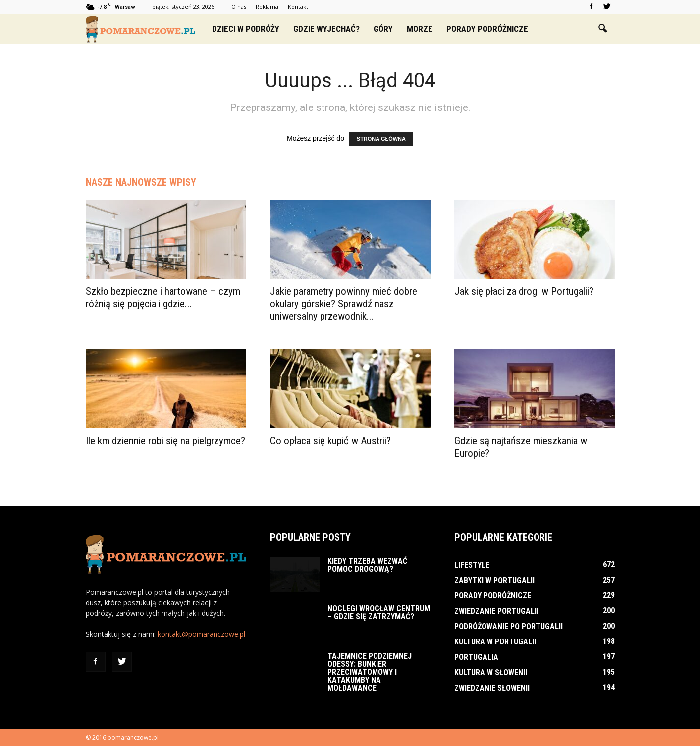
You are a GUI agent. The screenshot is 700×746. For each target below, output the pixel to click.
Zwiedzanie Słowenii (492, 688)
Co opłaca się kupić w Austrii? (330, 441)
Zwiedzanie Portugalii (496, 611)
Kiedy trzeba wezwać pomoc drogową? (367, 565)
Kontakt (298, 7)
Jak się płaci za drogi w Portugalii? (524, 291)
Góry (383, 29)
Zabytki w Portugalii (494, 580)
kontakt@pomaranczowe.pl (201, 634)
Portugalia (476, 657)
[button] (603, 29)
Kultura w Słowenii (491, 672)
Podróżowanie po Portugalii (509, 626)
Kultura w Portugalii (495, 642)
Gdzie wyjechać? (326, 29)
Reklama (267, 7)
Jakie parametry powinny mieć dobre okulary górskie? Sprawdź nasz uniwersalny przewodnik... (344, 304)
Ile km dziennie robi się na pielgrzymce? (165, 441)
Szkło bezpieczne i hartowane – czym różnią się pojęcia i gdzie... (163, 297)
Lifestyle (472, 565)
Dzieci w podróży (246, 29)
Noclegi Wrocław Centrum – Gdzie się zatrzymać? (379, 613)
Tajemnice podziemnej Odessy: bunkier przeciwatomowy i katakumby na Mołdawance (370, 672)
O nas (239, 7)
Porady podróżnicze (487, 29)
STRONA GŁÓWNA (381, 139)
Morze (420, 29)
